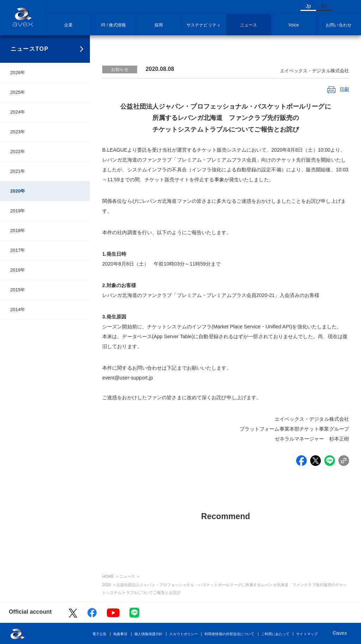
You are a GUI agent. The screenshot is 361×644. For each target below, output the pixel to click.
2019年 (18, 211)
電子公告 (99, 634)
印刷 (344, 89)
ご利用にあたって (276, 634)
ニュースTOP (30, 49)
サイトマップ (307, 634)
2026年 (18, 72)
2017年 (18, 250)
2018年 (18, 230)
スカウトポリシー (183, 634)
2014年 (18, 309)
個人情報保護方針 (149, 634)
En (324, 6)
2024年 (18, 112)
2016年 (18, 270)
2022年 (18, 151)
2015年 (18, 290)
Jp (308, 6)
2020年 (18, 191)
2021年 (18, 171)
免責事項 (120, 634)
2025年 (18, 92)
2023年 (18, 132)
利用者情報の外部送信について (229, 634)
